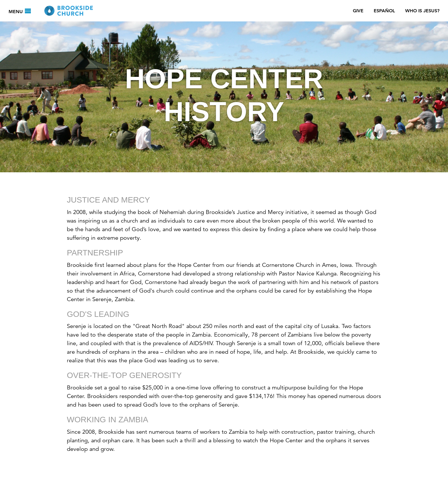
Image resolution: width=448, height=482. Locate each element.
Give (358, 11)
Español (384, 11)
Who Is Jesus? (422, 11)
